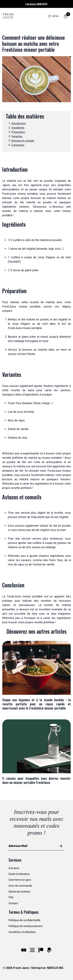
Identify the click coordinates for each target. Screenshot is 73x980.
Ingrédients (18, 128)
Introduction (19, 123)
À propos (14, 868)
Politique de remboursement (26, 926)
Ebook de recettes (19, 892)
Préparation (18, 132)
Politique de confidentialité (24, 920)
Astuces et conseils (23, 141)
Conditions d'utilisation (22, 932)
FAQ (11, 897)
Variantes (17, 136)
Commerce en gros (20, 880)
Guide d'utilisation (19, 874)
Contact (13, 903)
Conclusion (18, 145)
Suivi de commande (20, 886)
